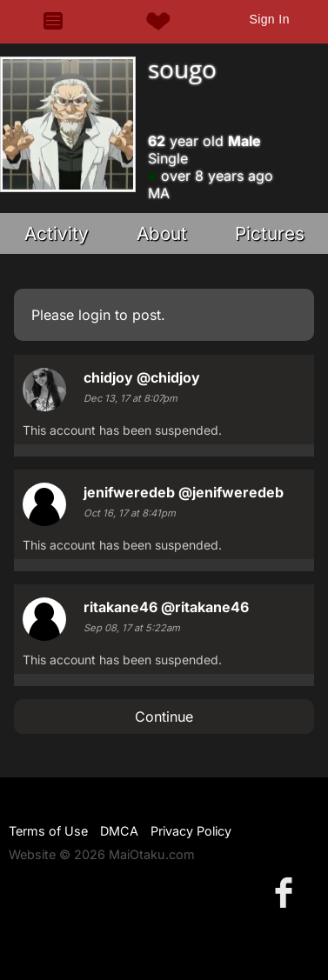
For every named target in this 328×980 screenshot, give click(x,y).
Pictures (270, 233)
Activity (57, 233)
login (94, 315)
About (162, 233)
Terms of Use (48, 831)
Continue (164, 717)
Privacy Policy (191, 831)
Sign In (269, 19)
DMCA (119, 831)
